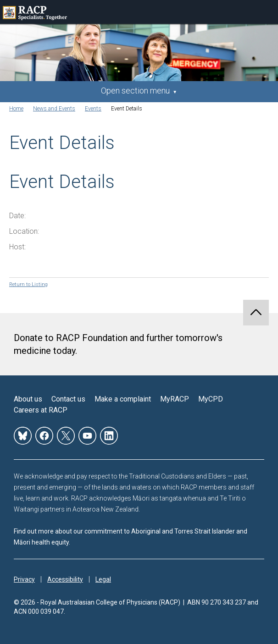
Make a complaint (123, 399)
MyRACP (175, 399)
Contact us (68, 399)
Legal (103, 579)
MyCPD (211, 399)
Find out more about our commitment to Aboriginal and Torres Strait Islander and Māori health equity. (131, 537)
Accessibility (65, 579)
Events (93, 109)
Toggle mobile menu (266, 12)
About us (28, 399)
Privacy (24, 579)
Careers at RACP (41, 410)
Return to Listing (28, 284)
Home (16, 109)
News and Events (54, 109)
